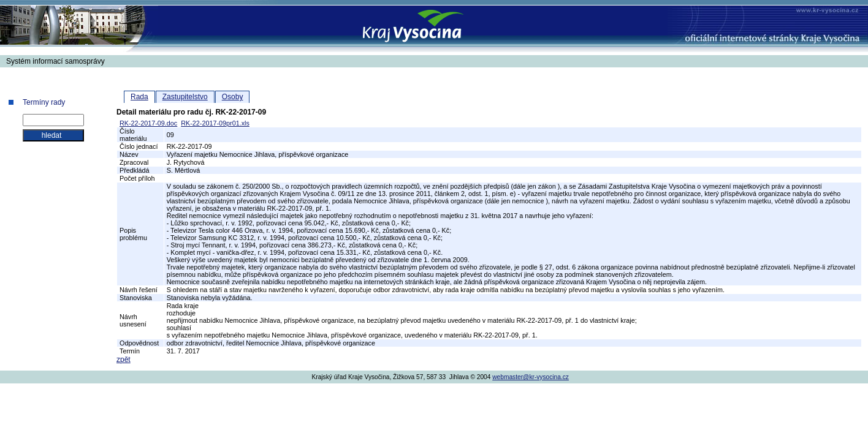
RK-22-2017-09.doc (148, 123)
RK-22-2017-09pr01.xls (215, 123)
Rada (139, 97)
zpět (124, 360)
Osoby (233, 97)
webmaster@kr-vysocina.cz (531, 377)
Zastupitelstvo (185, 97)
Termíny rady (44, 102)
